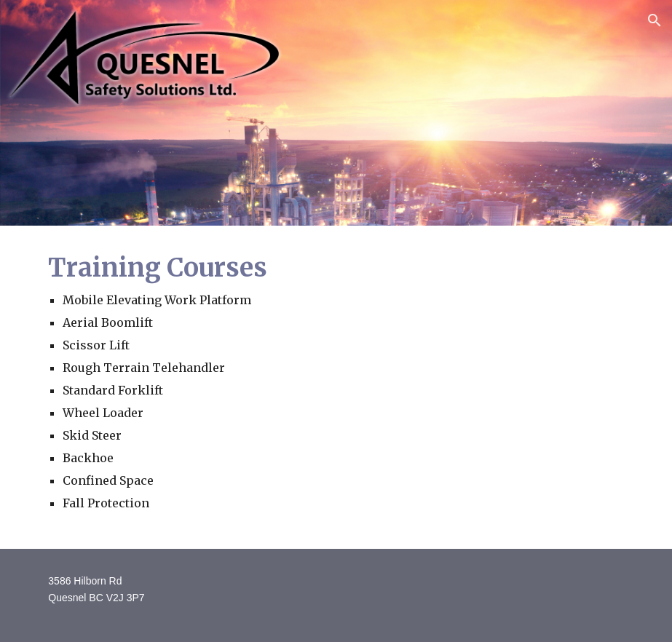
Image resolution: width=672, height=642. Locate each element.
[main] (336, 387)
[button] (655, 20)
